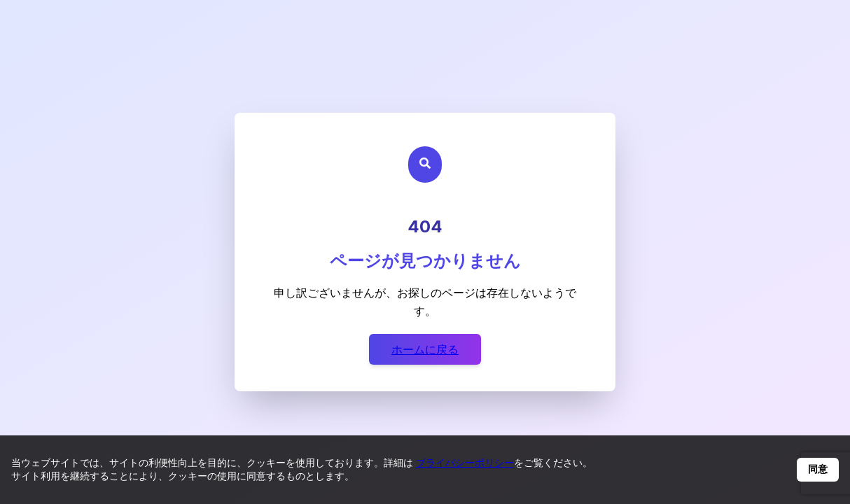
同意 (818, 469)
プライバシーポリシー (465, 462)
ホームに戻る (425, 349)
